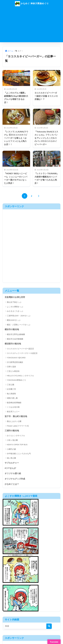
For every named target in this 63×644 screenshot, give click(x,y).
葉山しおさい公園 (14, 422)
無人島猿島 (11, 394)
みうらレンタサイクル (16, 436)
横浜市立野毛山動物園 (16, 334)
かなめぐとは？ (12, 485)
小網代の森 (11, 449)
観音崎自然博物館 (14, 403)
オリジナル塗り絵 (13, 474)
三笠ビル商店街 (13, 371)
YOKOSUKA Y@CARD (16, 358)
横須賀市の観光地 (13, 344)
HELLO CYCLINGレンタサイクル (20, 376)
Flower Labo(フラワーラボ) (18, 426)
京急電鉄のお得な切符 (15, 297)
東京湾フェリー (13, 412)
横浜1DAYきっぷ (14, 320)
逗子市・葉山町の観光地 (16, 416)
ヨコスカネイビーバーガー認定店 (20, 349)
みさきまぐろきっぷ (15, 311)
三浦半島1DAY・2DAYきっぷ (19, 316)
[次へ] (38, 196)
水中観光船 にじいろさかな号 (19, 454)
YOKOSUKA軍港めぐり (16, 380)
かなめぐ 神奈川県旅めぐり (32, 4)
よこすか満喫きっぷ (15, 307)
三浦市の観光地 (12, 431)
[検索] (49, 627)
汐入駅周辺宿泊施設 (15, 362)
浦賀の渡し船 (12, 398)
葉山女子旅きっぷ (14, 302)
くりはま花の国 (13, 407)
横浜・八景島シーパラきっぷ (19, 325)
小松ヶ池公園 (12, 440)
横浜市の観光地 (12, 329)
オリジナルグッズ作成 (15, 479)
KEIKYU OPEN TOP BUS (17, 445)
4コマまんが (10, 469)
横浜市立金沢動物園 (15, 339)
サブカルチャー (12, 463)
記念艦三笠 (11, 389)
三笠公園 (11, 385)
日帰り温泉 (11, 367)
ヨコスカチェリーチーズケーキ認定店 (22, 353)
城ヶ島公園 (11, 458)
